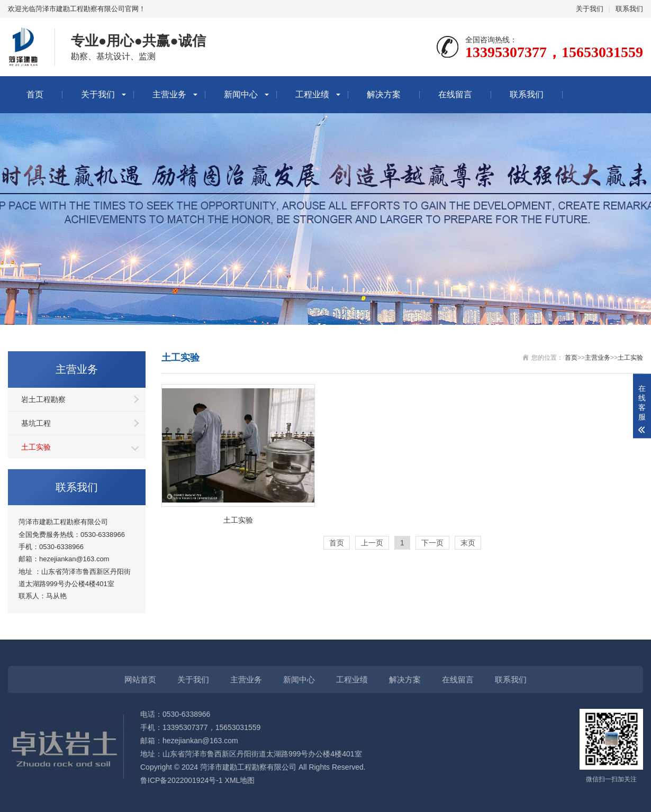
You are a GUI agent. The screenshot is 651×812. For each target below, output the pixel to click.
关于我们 (590, 9)
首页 (35, 94)
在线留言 (455, 94)
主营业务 (169, 94)
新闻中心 (241, 94)
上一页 (372, 543)
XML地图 (240, 780)
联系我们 (629, 9)
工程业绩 (312, 94)
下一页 (432, 543)
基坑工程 (36, 423)
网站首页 (140, 679)
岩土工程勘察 (43, 399)
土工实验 (36, 447)
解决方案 (384, 94)
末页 (468, 543)
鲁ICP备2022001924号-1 (182, 780)
